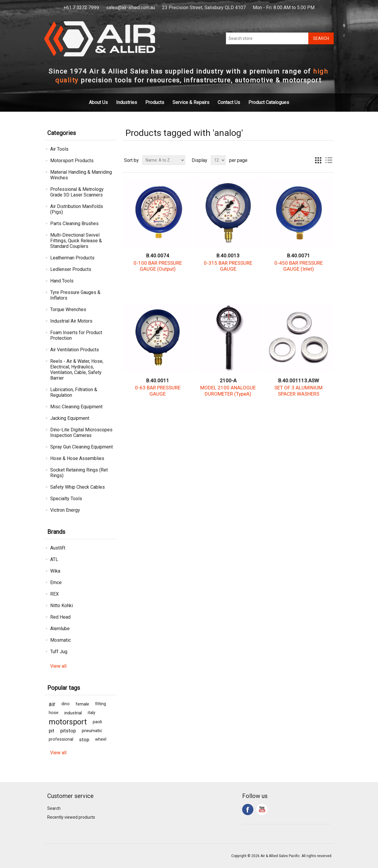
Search (54, 808)
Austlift (58, 548)
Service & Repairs (191, 102)
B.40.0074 (158, 256)
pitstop (68, 731)
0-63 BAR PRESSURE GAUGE (158, 391)
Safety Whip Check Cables (78, 487)
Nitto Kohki (62, 606)
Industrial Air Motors (71, 321)
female (82, 704)
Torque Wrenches (68, 309)
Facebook (248, 810)
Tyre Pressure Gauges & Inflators (75, 295)
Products (155, 102)
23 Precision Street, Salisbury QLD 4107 (204, 8)
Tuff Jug (59, 652)
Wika (55, 571)
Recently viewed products (71, 817)
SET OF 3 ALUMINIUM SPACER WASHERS (298, 391)
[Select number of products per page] (218, 160)
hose (54, 713)
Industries (127, 102)
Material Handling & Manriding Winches (81, 175)
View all (58, 666)
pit (52, 731)
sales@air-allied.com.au (131, 8)
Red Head (60, 617)
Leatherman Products (72, 258)
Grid (318, 160)
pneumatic (92, 731)
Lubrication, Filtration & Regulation (74, 392)
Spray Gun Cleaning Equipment (82, 447)
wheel (101, 739)
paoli (97, 722)
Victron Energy (65, 510)
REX (54, 594)
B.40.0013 (228, 256)
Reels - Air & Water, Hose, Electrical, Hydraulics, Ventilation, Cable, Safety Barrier (77, 370)
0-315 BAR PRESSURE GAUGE (228, 266)
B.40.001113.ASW (299, 381)
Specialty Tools (66, 499)
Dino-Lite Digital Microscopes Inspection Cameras (81, 433)
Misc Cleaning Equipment (76, 407)
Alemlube (60, 629)
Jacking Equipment (70, 418)
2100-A (228, 381)
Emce (56, 582)
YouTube (262, 810)
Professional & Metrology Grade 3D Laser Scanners (77, 192)
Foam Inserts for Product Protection (76, 335)
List (329, 160)
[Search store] (267, 38)
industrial (73, 713)
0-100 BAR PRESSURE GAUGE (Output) (158, 266)
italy (92, 713)
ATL (54, 559)
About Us (98, 102)
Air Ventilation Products (75, 350)
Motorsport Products (72, 161)
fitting (101, 704)
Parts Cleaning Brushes (74, 223)
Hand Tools (62, 281)
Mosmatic (61, 640)
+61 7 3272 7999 (81, 8)
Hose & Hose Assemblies (77, 458)
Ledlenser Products (71, 269)
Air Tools (59, 149)
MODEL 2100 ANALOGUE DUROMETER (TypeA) (228, 391)
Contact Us (229, 102)
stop (84, 739)
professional (61, 739)
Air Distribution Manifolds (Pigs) (77, 209)
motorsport (68, 722)
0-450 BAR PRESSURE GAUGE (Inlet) (299, 266)
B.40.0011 (158, 381)
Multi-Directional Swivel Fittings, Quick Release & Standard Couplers (76, 241)
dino (66, 704)
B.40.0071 (299, 256)
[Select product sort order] (164, 160)
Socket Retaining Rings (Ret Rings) (79, 473)
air (52, 704)
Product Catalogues (269, 102)
